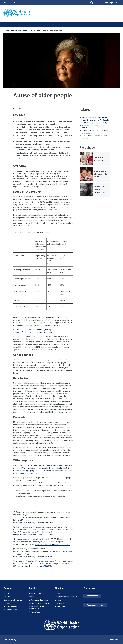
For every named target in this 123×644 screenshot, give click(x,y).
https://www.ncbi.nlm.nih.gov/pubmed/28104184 (33, 523)
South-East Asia (10, 607)
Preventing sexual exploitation (36, 608)
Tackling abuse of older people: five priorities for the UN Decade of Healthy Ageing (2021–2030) (41, 469)
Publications (60, 607)
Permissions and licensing (40, 604)
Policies (34, 588)
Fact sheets (28, 30)
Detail (38, 30)
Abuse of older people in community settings (34, 330)
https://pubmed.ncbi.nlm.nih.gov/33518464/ (52, 544)
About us (60, 588)
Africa (6, 594)
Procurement (60, 604)
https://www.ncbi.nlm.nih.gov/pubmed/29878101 (33, 535)
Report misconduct (95, 611)
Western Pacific (10, 610)
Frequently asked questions (66, 597)
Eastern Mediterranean (13, 600)
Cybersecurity (35, 594)
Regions (17, 3)
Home (6, 30)
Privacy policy (10, 640)
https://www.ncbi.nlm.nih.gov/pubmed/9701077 (33, 557)
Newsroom (16, 30)
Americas (8, 597)
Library (58, 600)
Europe (7, 604)
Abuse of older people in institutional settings (35, 332)
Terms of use (35, 612)
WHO (117, 640)
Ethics (32, 597)
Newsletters (92, 601)
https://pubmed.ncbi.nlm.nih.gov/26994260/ (35, 566)
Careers (58, 594)
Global (7, 3)
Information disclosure (39, 600)
